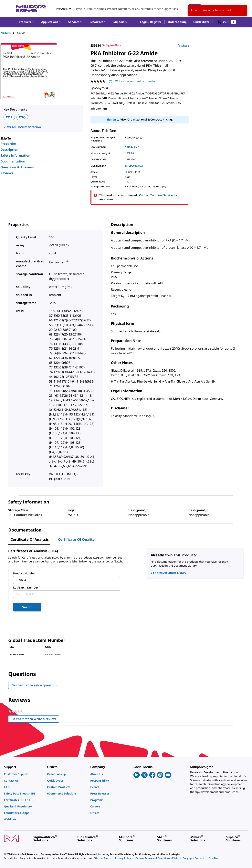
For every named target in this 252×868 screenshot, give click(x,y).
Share (183, 46)
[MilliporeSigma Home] (31, 9)
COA (9, 117)
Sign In (111, 119)
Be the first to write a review (35, 720)
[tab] (9, 33)
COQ (22, 117)
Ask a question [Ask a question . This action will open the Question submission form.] (147, 81)
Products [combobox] (62, 9)
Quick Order (201, 22)
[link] (24, 774)
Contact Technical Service (156, 195)
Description (9, 150)
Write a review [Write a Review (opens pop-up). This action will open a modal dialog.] (125, 81)
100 (127, 182)
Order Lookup (177, 22)
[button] (151, 22)
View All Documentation (22, 127)
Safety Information (15, 155)
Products (5, 33)
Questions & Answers (17, 167)
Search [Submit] (27, 607)
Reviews (7, 173)
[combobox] (127, 9)
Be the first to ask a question (34, 685)
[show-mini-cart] (227, 22)
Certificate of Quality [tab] (76, 539)
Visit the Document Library (169, 573)
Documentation (13, 161)
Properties (8, 144)
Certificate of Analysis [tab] (30, 539)
